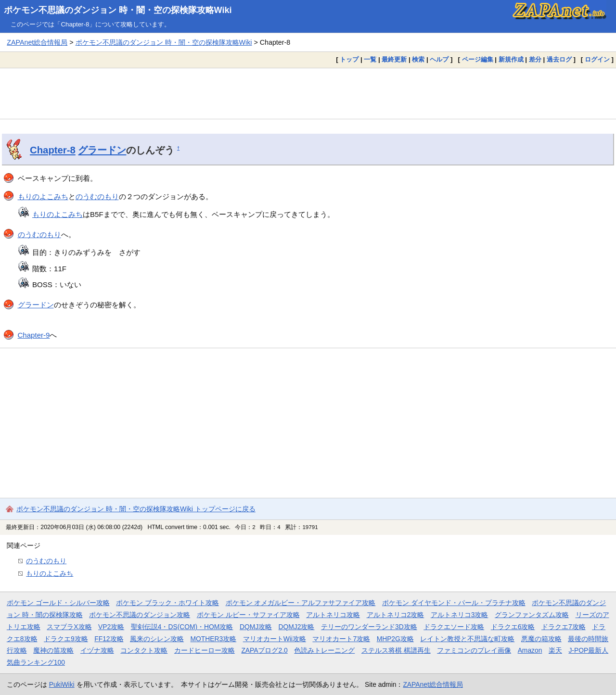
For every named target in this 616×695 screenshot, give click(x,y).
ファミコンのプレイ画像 (474, 650)
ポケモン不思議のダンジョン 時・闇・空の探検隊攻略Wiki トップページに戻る (136, 509)
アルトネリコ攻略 (333, 615)
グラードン (102, 150)
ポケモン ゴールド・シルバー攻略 (58, 603)
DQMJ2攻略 (297, 627)
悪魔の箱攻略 (541, 639)
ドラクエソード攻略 (454, 627)
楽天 (555, 650)
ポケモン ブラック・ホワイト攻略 (167, 603)
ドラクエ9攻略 (66, 639)
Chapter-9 (34, 335)
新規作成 (511, 59)
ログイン (597, 59)
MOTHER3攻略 (214, 639)
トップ (349, 59)
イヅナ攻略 (97, 650)
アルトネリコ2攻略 (396, 615)
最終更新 (394, 59)
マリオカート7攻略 (341, 639)
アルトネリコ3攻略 (460, 615)
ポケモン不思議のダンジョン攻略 (140, 615)
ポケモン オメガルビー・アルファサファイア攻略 (301, 603)
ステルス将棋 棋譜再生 (396, 650)
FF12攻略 (109, 639)
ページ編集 (478, 59)
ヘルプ (439, 59)
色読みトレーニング (324, 650)
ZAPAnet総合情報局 (37, 42)
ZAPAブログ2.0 (264, 650)
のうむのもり (97, 196)
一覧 (370, 59)
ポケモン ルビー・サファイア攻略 (248, 615)
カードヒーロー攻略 (205, 650)
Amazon (530, 650)
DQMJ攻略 (256, 627)
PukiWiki (62, 684)
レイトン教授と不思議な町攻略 (467, 639)
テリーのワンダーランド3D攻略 (369, 627)
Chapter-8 (53, 150)
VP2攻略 (111, 627)
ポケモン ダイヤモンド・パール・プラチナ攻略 (454, 603)
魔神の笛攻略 (53, 650)
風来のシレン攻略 (157, 639)
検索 (418, 59)
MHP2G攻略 (395, 639)
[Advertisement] (308, 93)
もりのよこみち (43, 196)
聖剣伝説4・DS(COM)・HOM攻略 (182, 627)
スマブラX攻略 (69, 627)
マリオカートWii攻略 (275, 639)
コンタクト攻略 (144, 650)
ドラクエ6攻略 (513, 627)
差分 (535, 59)
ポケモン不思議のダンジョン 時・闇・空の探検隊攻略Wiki (118, 10)
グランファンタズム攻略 (532, 615)
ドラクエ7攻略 (564, 627)
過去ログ (559, 59)
